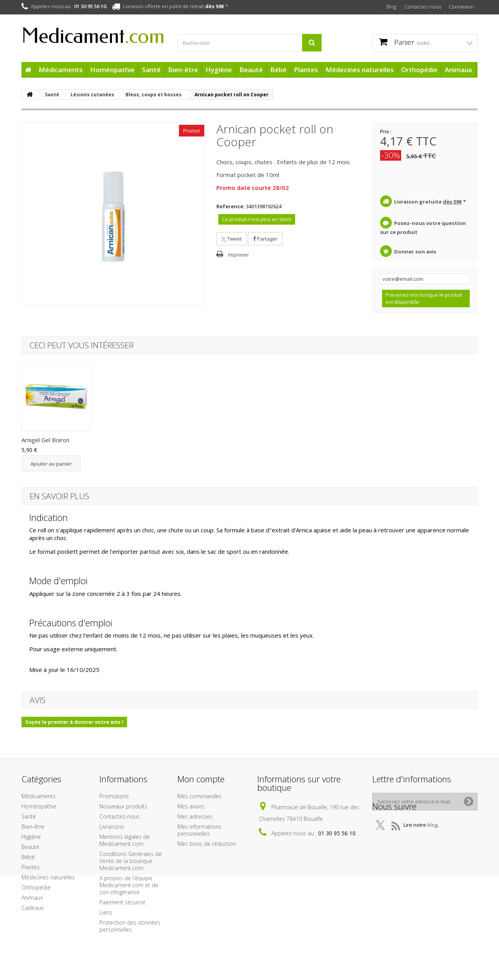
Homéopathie (112, 70)
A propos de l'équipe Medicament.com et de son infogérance (129, 885)
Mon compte (201, 779)
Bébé (278, 70)
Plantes (306, 70)
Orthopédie (419, 70)
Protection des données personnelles (130, 926)
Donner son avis (415, 252)
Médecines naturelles (360, 70)
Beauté (251, 70)
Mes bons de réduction (207, 844)
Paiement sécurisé (122, 902)
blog (432, 840)
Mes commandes (199, 796)
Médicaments (61, 70)
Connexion (461, 7)
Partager (265, 239)
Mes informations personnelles (199, 830)
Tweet (232, 239)
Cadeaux (33, 908)
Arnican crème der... (48, 440)
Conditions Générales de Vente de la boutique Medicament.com (131, 861)
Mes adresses (195, 816)
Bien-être (183, 70)
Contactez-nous (423, 7)
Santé (151, 70)
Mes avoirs (191, 806)
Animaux (458, 70)
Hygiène (219, 70)
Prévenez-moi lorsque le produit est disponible (424, 298)
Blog (391, 7)
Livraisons (112, 827)
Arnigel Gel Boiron (123, 440)
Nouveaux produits (123, 806)
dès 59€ (215, 6)
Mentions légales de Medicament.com (125, 840)
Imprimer (239, 255)
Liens (106, 912)
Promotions (114, 796)
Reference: (231, 206)
